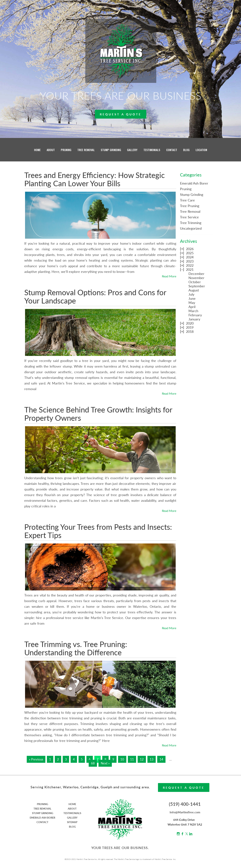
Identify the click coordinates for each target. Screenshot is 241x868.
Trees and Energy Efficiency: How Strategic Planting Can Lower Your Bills (95, 179)
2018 (190, 331)
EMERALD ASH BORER (42, 818)
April (192, 307)
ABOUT (51, 150)
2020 (190, 323)
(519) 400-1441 (185, 804)
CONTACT (172, 150)
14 (161, 759)
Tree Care (187, 200)
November (196, 278)
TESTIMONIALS (152, 150)
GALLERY (132, 150)
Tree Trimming (191, 223)
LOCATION (201, 150)
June (192, 298)
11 (132, 759)
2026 (190, 249)
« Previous (36, 759)
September (197, 286)
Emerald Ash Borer (194, 183)
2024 (190, 257)
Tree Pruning (190, 206)
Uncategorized (191, 228)
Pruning (186, 189)
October (195, 282)
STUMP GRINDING (111, 150)
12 (142, 759)
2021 (190, 269)
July (191, 294)
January (194, 319)
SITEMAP (72, 822)
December (196, 274)
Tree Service (189, 217)
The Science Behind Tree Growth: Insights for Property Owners (98, 414)
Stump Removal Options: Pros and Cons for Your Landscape (95, 297)
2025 (190, 253)
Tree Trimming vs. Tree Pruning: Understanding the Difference (76, 648)
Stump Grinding (192, 194)
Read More (169, 276)
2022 (190, 265)
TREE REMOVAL (86, 150)
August (194, 290)
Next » (105, 763)
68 (93, 763)
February (195, 315)
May (192, 303)
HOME (37, 150)
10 (122, 759)
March (193, 311)
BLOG (186, 150)
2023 (190, 261)
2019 (190, 327)
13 (152, 759)
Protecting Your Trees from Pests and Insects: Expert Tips (98, 531)
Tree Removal (190, 211)
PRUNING (66, 150)
